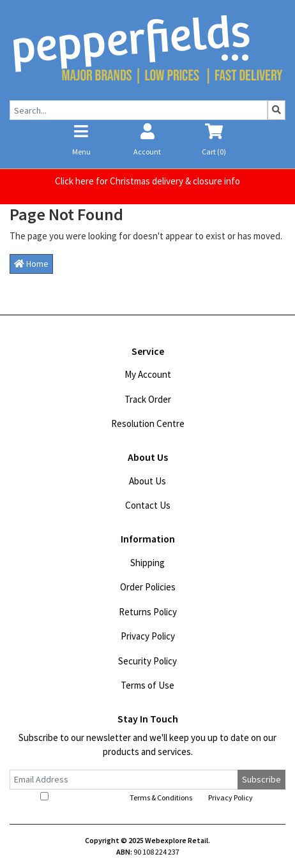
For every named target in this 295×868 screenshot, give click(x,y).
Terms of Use (147, 685)
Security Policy (147, 661)
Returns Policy (148, 612)
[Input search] (139, 110)
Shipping (147, 563)
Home (31, 264)
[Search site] (276, 110)
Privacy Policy (148, 636)
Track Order (148, 399)
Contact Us (148, 505)
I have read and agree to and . (147, 797)
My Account (148, 374)
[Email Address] (124, 780)
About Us (147, 481)
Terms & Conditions (161, 797)
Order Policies (148, 587)
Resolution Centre (148, 423)
